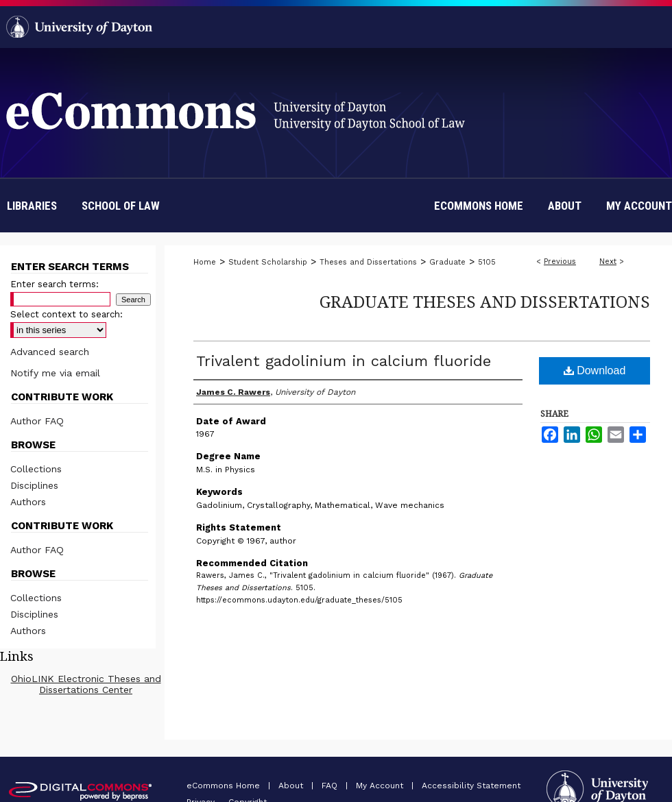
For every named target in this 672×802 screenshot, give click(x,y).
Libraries (32, 206)
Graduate (447, 262)
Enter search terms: (55, 284)
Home (205, 262)
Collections (36, 469)
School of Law (121, 206)
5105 (487, 262)
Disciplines (34, 485)
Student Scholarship (268, 262)
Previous (560, 262)
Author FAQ (37, 421)
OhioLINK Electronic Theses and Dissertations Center (86, 684)
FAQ (331, 786)
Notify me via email (55, 373)
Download (595, 370)
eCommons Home (225, 786)
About (292, 786)
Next (608, 262)
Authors (28, 502)
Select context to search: (67, 314)
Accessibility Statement (471, 786)
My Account (381, 786)
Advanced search (50, 352)
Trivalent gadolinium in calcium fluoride (344, 361)
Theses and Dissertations (368, 262)
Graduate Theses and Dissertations (485, 301)
